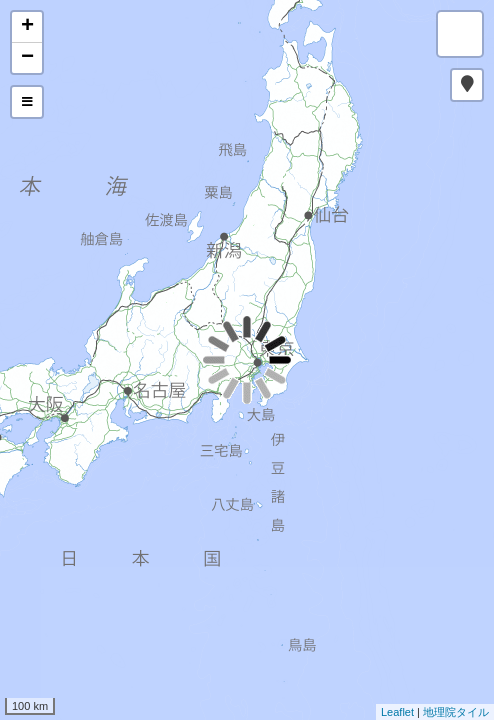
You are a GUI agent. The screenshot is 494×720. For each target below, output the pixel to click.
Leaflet (397, 712)
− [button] (27, 58)
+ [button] (27, 27)
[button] (467, 85)
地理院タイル (456, 712)
